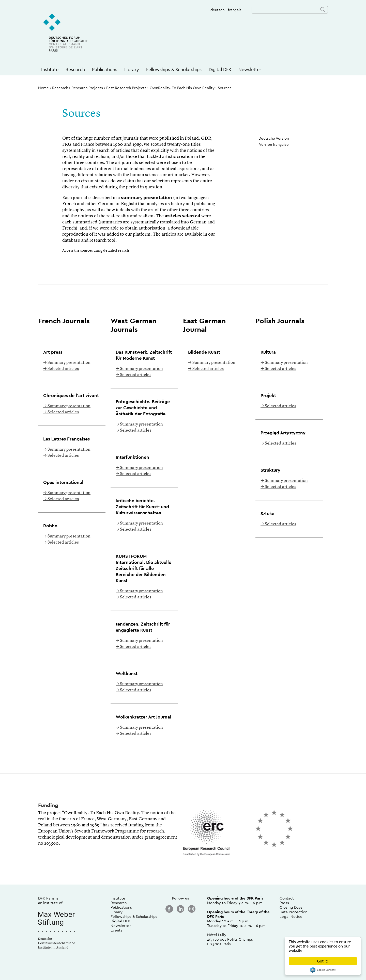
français (235, 10)
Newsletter (250, 69)
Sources (225, 88)
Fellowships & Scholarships (174, 69)
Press (284, 903)
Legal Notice (291, 916)
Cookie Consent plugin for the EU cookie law (323, 970)
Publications (105, 69)
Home (43, 88)
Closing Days (291, 907)
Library (132, 69)
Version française (274, 144)
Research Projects (87, 88)
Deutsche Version (274, 138)
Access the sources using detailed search (96, 251)
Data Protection (293, 912)
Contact (287, 898)
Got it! (323, 961)
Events (116, 930)
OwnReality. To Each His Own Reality (182, 88)
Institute (50, 69)
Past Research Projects (126, 88)
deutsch (217, 10)
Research (75, 69)
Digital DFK (220, 69)
